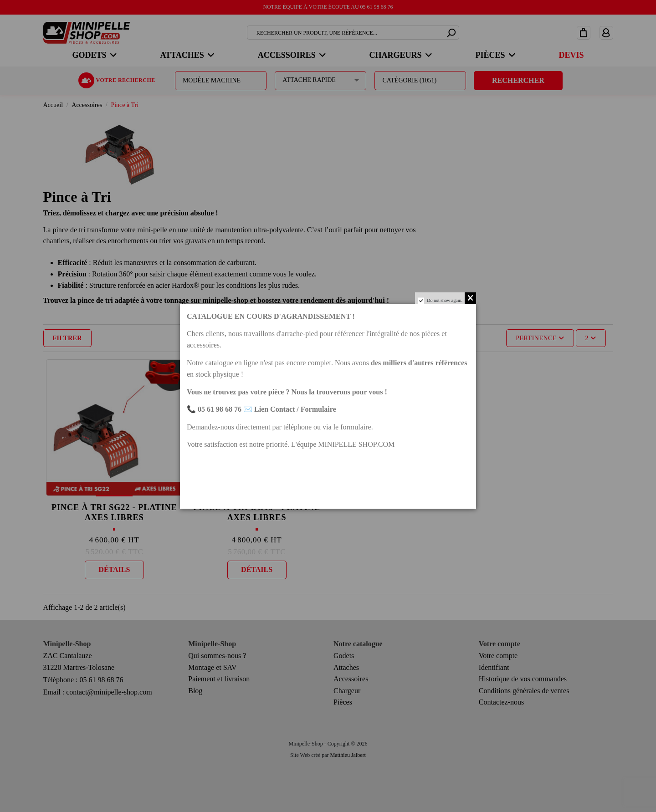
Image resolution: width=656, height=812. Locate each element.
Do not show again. (445, 300)
